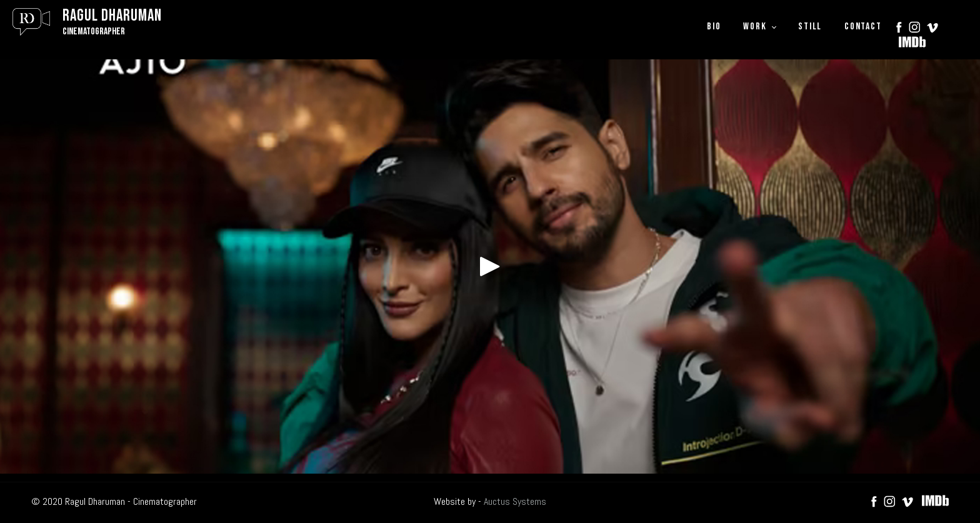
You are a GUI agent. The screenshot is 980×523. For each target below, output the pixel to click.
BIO (714, 27)
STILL (810, 27)
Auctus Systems (515, 501)
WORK (755, 27)
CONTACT (863, 27)
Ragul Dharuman (112, 16)
